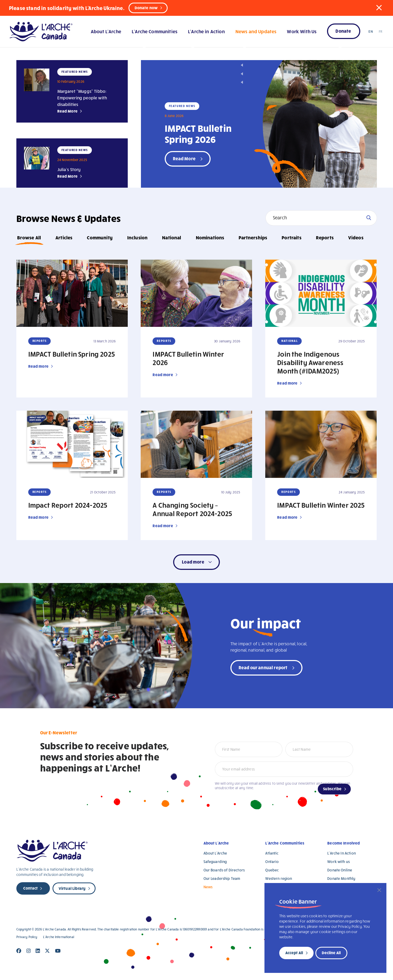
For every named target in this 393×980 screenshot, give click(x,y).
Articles (64, 237)
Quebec (272, 870)
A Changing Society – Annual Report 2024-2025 (192, 509)
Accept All (294, 953)
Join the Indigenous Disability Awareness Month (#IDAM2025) (310, 362)
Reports (325, 237)
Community (100, 237)
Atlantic (272, 853)
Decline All (331, 953)
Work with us (338, 862)
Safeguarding (215, 862)
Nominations (210, 237)
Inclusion (137, 237)
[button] (379, 8)
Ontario (272, 862)
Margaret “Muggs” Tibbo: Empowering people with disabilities (82, 98)
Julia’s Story (69, 169)
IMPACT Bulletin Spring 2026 (198, 133)
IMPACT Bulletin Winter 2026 (188, 358)
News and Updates (256, 31)
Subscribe (332, 789)
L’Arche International (59, 937)
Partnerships (253, 237)
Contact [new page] (31, 888)
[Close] (379, 890)
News (208, 887)
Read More (67, 111)
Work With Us (302, 31)
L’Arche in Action (206, 31)
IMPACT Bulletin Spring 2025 (72, 354)
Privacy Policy (27, 937)
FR (380, 31)
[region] (325, 928)
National (172, 237)
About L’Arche (106, 31)
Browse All (29, 237)
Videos (356, 237)
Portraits (291, 237)
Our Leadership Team (222, 878)
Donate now (146, 8)
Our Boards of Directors (224, 870)
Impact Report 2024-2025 (68, 505)
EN (371, 31)
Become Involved (344, 843)
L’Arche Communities (155, 31)
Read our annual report (263, 667)
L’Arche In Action (342, 853)
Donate (343, 31)
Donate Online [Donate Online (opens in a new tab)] (340, 870)
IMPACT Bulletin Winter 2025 (321, 505)
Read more (38, 366)
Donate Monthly (341, 878)
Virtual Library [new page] (72, 888)
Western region (279, 878)
